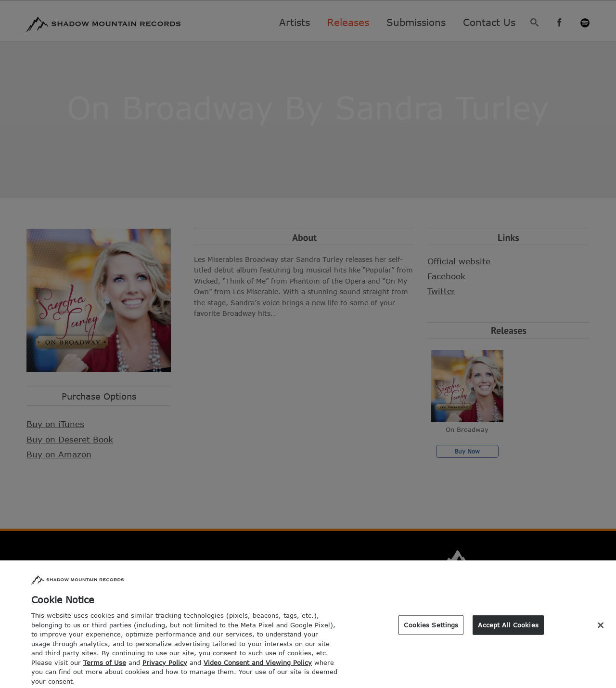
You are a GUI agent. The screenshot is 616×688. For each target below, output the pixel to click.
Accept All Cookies (508, 628)
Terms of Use (105, 666)
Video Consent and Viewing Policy (258, 666)
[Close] (601, 629)
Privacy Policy (165, 666)
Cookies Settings (431, 628)
